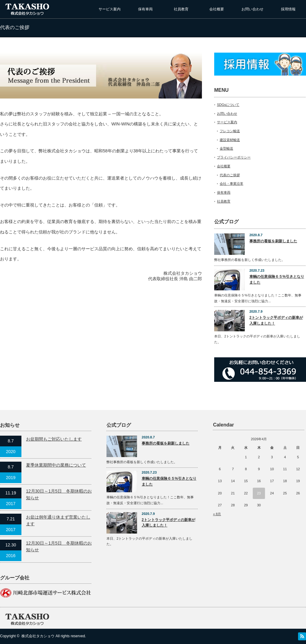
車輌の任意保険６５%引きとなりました (277, 279)
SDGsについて (228, 105)
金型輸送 (226, 148)
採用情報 (288, 9)
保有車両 (145, 9)
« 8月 (217, 514)
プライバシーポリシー (234, 157)
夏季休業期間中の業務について (56, 465)
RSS (302, 636)
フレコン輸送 (230, 131)
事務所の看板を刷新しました (273, 241)
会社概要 (217, 9)
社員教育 (181, 9)
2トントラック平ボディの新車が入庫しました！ (276, 320)
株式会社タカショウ (38, 636)
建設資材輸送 (230, 140)
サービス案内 (110, 9)
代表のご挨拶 (230, 175)
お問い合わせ (252, 9)
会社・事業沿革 (231, 184)
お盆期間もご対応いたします (54, 439)
